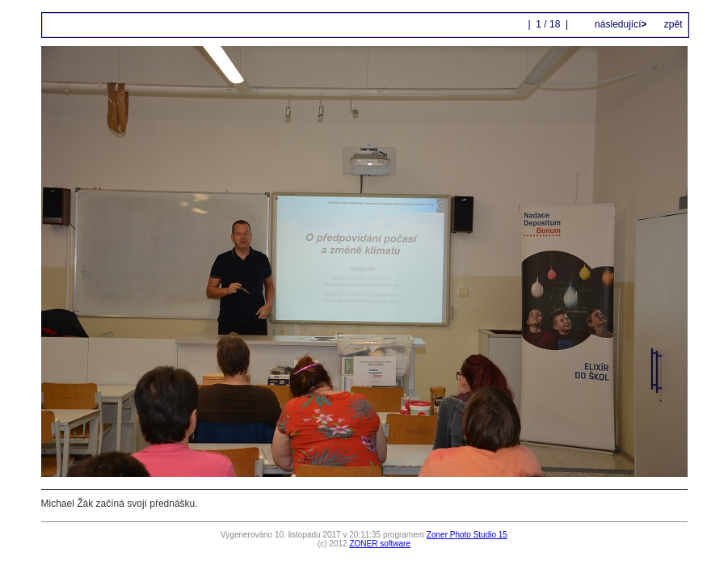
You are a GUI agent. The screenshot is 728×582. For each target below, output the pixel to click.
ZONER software (380, 544)
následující (620, 24)
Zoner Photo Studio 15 (467, 535)
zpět (673, 24)
